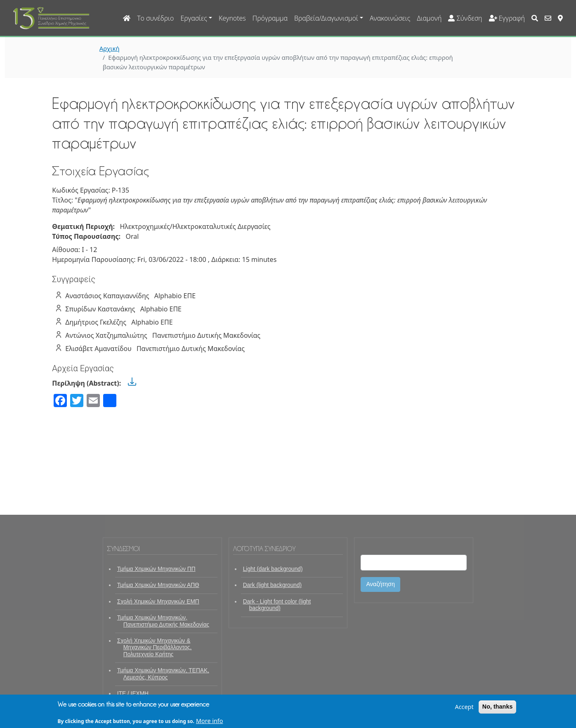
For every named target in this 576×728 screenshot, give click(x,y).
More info (210, 723)
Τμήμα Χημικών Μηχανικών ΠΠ (156, 569)
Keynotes (232, 18)
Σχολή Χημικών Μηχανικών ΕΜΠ (158, 602)
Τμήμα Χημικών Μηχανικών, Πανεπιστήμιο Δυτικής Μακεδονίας (163, 621)
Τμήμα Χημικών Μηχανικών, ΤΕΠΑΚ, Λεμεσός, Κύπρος (163, 674)
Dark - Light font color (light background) (277, 605)
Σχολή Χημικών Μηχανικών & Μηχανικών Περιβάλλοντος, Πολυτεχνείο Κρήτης (155, 648)
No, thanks (498, 709)
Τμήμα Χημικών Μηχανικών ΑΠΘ (158, 585)
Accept (464, 709)
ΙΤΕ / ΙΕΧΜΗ (133, 694)
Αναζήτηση (380, 584)
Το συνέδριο (155, 18)
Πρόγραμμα (270, 18)
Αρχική (110, 48)
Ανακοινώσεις (390, 18)
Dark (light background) (272, 585)
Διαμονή (429, 18)
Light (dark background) (273, 569)
